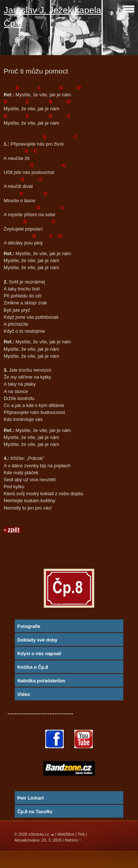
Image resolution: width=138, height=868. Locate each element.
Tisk (81, 834)
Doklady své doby (37, 640)
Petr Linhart (31, 798)
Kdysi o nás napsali (39, 653)
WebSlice (66, 834)
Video (24, 694)
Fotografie (29, 626)
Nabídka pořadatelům (41, 681)
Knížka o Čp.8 (33, 667)
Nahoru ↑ (73, 840)
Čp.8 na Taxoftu (35, 812)
